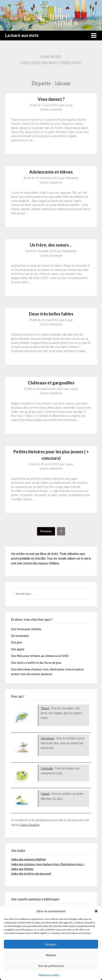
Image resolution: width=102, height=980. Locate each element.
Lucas (69, 105)
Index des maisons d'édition (28, 859)
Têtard (45, 708)
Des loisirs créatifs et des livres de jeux (36, 663)
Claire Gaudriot (29, 825)
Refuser (51, 955)
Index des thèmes (22, 869)
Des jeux (17, 642)
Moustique (47, 738)
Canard (45, 794)
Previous (46, 531)
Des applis (18, 649)
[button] (96, 911)
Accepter (51, 944)
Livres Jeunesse (51, 110)
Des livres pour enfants (26, 629)
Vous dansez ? (51, 99)
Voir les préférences (51, 966)
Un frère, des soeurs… (51, 245)
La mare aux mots (22, 35)
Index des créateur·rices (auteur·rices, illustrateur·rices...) (48, 864)
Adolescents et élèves (51, 172)
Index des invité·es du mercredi (31, 873)
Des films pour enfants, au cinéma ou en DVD (40, 656)
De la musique (20, 636)
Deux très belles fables (51, 314)
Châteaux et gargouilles (51, 383)
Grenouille (47, 768)
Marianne (72, 178)
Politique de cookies (49, 975)
